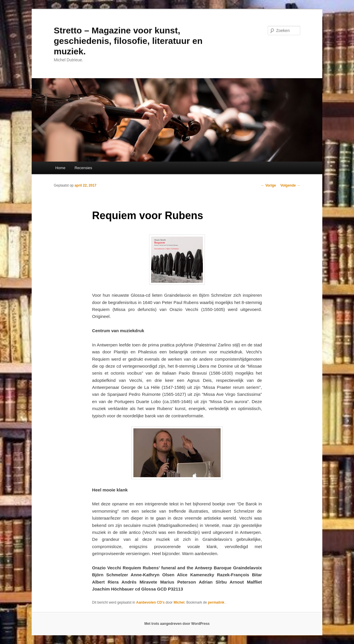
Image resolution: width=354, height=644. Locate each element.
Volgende (290, 185)
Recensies (83, 168)
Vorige (269, 185)
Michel (179, 602)
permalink (217, 602)
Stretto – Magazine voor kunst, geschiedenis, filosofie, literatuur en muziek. (128, 41)
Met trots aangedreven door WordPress (177, 624)
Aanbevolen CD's (150, 602)
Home (60, 168)
